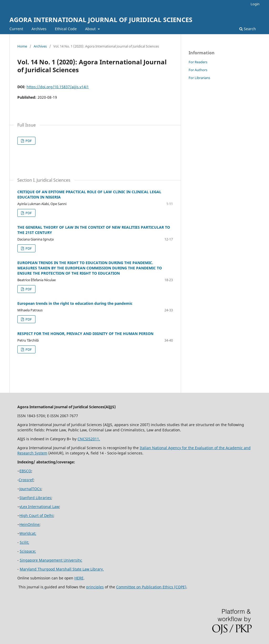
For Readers (198, 62)
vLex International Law (39, 507)
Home (22, 46)
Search (248, 29)
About (91, 29)
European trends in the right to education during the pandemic (75, 303)
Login (255, 4)
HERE (79, 578)
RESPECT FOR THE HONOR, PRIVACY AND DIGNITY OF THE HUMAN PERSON (85, 334)
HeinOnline (29, 524)
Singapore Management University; (51, 560)
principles (95, 587)
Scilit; (24, 542)
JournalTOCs (30, 489)
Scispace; (28, 551)
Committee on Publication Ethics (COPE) (151, 587)
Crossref (26, 480)
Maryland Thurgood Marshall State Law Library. (62, 569)
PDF (28, 141)
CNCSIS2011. (89, 439)
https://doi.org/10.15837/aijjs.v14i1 (58, 87)
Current (16, 29)
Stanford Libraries (35, 498)
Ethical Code (66, 29)
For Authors (198, 70)
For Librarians (199, 78)
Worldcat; (28, 533)
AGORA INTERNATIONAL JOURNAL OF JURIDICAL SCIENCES (101, 20)
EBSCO (25, 471)
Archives (39, 29)
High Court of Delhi (36, 515)
